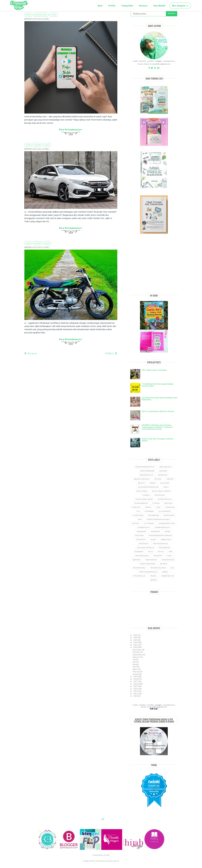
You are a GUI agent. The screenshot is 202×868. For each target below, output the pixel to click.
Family (148, 507)
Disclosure (143, 6)
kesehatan (169, 515)
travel (154, 576)
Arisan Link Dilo (142, 479)
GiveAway (149, 511)
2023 (136, 640)
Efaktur (136, 507)
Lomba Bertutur (167, 523)
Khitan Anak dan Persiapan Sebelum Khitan (158, 440)
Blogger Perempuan (149, 487)
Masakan (155, 531)
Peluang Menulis (41, 15)
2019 (136, 676)
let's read (149, 523)
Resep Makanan (148, 564)
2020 (136, 647)
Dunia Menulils (159, 6)
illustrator (165, 511)
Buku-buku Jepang (161, 491)
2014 (136, 689)
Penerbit (139, 552)
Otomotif (37, 145)
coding (146, 495)
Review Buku (140, 568)
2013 (136, 691)
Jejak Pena (138, 515)
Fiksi (158, 507)
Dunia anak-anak (144, 499)
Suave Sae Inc (114, 861)
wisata (154, 580)
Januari (136, 674)
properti (158, 556)
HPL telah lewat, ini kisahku (154, 370)
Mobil (28, 145)
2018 (136, 679)
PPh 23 (161, 552)
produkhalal (142, 556)
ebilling (168, 503)
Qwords (137, 560)
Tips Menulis (139, 576)
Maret (135, 669)
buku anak (142, 491)
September (138, 655)
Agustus (137, 657)
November (137, 650)
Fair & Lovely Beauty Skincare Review (158, 411)
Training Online (127, 6)
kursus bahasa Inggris (158, 519)
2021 (136, 645)
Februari (136, 672)
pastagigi (144, 544)
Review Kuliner (158, 568)
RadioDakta (151, 560)
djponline (160, 495)
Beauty (142, 483)
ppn (171, 552)
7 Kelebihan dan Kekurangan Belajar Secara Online (158, 385)
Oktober (137, 652)
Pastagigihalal (161, 544)
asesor (170, 479)
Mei (134, 664)
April (135, 667)
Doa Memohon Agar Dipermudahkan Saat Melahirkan (160, 399)
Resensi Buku (168, 560)
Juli (134, 659)
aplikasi (163, 471)
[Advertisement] (154, 266)
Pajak (153, 540)
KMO (140, 519)
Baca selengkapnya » (71, 130)
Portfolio (112, 6)
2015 (136, 686)
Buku (166, 487)
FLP (138, 511)
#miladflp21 (166, 467)
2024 (136, 637)
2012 (136, 694)
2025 (136, 635)
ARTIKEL (28, 15)
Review (54, 15)
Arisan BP (163, 475)
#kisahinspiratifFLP (145, 467)
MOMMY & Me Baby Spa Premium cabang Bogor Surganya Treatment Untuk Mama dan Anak (157, 427)
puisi (169, 556)
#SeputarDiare (147, 471)
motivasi (139, 535)
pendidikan (165, 548)
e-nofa (156, 503)
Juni (135, 662)
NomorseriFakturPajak (160, 535)
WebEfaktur (168, 576)
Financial (170, 507)
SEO (172, 568)
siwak (165, 572)
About (100, 6)
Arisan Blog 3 (147, 475)
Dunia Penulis (165, 499)
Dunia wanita (141, 503)
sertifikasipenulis (148, 572)
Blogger (165, 483)
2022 (136, 642)
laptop (136, 523)
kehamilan (154, 515)
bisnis (153, 483)
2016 (136, 684)
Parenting (166, 540)
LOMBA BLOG (144, 527)
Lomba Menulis (162, 527)
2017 (136, 681)
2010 (136, 696)
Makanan (141, 531)
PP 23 (151, 552)
